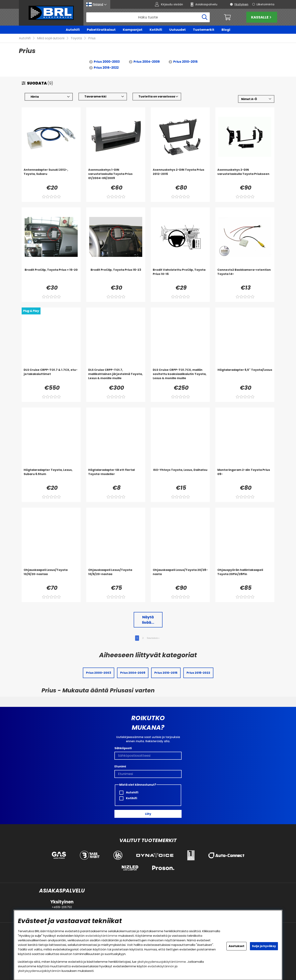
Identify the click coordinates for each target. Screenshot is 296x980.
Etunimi (120, 766)
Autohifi (73, 30)
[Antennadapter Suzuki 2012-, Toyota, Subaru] (51, 176)
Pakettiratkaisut (101, 30)
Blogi (226, 30)
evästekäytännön (161, 966)
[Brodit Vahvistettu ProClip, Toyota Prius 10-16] (180, 276)
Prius (92, 38)
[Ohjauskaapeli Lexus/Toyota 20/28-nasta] (180, 576)
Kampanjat (133, 30)
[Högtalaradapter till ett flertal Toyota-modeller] (116, 476)
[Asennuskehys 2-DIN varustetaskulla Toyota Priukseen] (245, 176)
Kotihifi (156, 30)
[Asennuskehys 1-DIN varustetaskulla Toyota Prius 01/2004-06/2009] (116, 176)
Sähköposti (123, 748)
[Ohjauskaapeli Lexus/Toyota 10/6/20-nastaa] (51, 576)
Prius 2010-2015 (185, 62)
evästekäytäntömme (101, 936)
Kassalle (262, 17)
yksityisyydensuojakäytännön (39, 971)
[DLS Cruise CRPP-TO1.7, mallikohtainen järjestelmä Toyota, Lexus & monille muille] (116, 376)
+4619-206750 (62, 907)
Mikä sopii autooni (51, 38)
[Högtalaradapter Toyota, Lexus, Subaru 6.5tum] (51, 476)
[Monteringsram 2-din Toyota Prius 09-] (245, 476)
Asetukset (237, 946)
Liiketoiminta (265, 4)
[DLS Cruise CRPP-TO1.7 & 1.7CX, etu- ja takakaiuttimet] (51, 376)
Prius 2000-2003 (107, 62)
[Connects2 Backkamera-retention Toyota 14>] (245, 276)
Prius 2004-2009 (147, 62)
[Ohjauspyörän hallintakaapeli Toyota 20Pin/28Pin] (245, 576)
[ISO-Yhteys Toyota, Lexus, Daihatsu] (180, 476)
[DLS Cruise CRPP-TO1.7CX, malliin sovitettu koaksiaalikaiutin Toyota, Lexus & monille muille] (180, 376)
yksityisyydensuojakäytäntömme (162, 962)
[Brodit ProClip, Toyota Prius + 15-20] (51, 276)
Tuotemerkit (204, 30)
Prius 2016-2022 (106, 68)
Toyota (76, 38)
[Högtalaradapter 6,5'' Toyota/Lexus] (245, 376)
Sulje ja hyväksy (264, 946)
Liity (148, 814)
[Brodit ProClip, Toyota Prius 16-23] (116, 276)
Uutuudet (178, 30)
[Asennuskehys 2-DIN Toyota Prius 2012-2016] (180, 176)
